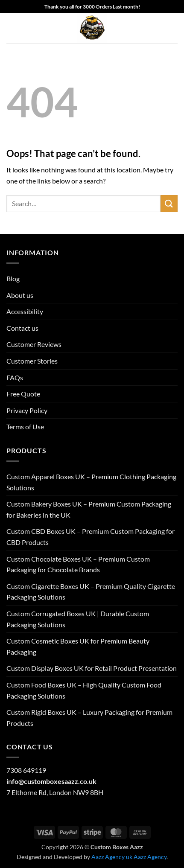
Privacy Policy (27, 410)
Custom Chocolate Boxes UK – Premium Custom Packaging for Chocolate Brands (78, 564)
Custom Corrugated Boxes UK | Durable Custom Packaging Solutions (78, 619)
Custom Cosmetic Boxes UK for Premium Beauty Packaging (78, 646)
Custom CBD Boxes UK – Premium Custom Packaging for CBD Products (91, 537)
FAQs (15, 377)
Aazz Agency (150, 857)
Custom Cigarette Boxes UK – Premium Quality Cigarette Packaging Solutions (91, 592)
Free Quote (23, 394)
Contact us (22, 328)
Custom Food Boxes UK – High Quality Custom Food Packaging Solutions (84, 690)
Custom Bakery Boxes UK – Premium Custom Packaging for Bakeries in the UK (89, 509)
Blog (13, 278)
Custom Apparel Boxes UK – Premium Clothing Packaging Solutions (91, 482)
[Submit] (169, 203)
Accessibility (25, 311)
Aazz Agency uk (112, 857)
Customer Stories (32, 361)
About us (20, 295)
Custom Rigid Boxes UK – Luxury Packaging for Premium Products (89, 718)
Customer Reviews (34, 344)
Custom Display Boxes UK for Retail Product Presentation (92, 668)
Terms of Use (25, 427)
